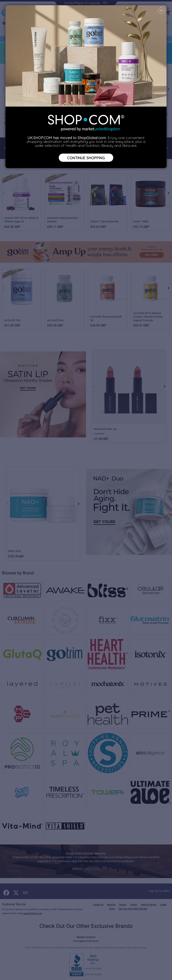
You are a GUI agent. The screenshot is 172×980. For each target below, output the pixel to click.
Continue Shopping (86, 158)
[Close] (161, 10)
